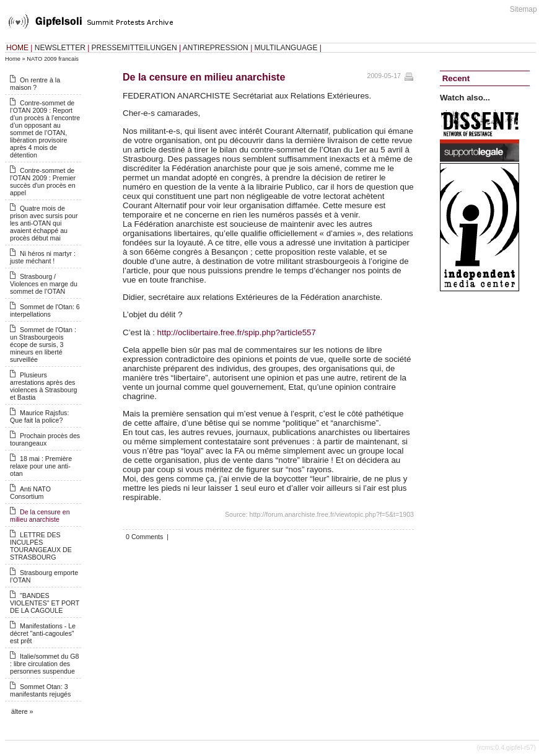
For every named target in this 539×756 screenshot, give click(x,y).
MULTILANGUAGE (286, 48)
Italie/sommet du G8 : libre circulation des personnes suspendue (44, 664)
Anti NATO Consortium (30, 493)
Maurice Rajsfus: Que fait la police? (39, 416)
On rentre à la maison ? (35, 84)
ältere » (22, 711)
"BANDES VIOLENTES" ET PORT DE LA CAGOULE (45, 603)
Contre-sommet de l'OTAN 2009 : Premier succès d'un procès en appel (43, 182)
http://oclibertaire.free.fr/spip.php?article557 (237, 332)
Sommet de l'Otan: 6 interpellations (45, 310)
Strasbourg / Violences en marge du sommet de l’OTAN (44, 284)
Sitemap (524, 9)
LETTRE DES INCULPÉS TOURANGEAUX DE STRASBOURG (41, 546)
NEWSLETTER (60, 48)
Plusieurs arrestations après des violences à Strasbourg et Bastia (43, 386)
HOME (17, 48)
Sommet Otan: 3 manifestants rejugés (40, 690)
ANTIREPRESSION (216, 48)
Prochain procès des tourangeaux (45, 439)
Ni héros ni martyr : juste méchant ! (43, 257)
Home (13, 59)
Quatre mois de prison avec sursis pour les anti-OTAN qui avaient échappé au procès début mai (44, 223)
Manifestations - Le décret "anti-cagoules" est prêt (43, 633)
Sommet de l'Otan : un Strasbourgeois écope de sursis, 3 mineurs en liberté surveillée (43, 345)
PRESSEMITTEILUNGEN (134, 48)
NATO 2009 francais (53, 59)
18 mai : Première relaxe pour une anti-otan (41, 466)
